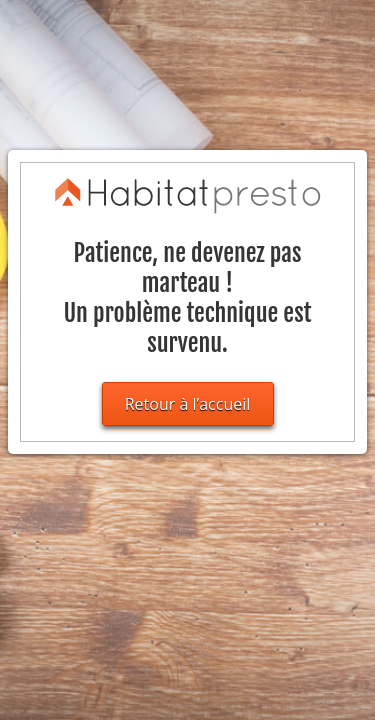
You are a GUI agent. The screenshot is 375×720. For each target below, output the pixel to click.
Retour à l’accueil (188, 404)
